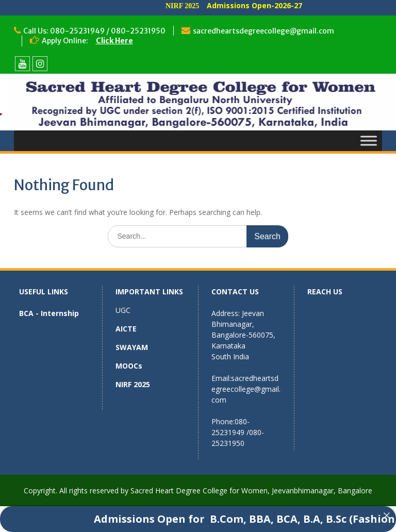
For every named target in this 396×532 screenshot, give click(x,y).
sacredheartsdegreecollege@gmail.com (263, 31)
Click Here (114, 41)
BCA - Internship (49, 313)
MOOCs (129, 366)
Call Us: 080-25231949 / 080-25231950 (94, 31)
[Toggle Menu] (369, 140)
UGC (123, 310)
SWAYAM (132, 347)
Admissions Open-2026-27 (265, 5)
